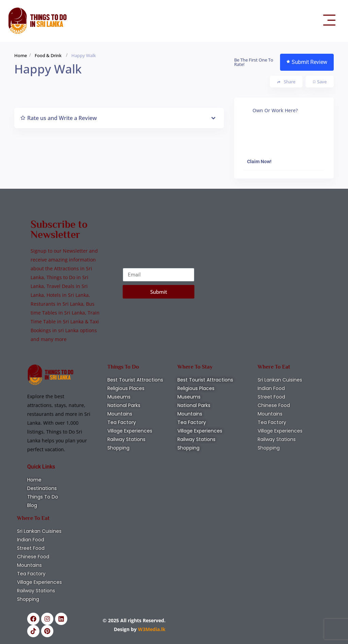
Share (286, 82)
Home (21, 55)
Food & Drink (48, 55)
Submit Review (307, 62)
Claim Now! (259, 162)
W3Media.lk (151, 629)
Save (320, 82)
